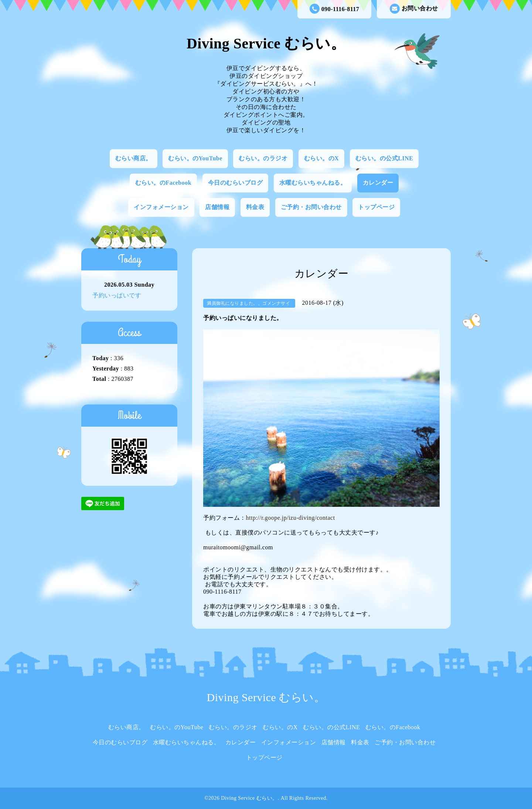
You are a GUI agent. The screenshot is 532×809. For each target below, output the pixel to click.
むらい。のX (322, 158)
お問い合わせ (414, 9)
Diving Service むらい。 (266, 43)
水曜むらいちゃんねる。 (313, 183)
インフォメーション (161, 207)
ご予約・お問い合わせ (311, 207)
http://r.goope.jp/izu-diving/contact (291, 518)
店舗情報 (217, 207)
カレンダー (378, 183)
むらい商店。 (134, 158)
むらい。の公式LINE (384, 158)
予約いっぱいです (117, 295)
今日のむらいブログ (236, 183)
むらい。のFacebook (163, 183)
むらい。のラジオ (263, 158)
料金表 (255, 207)
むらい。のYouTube (195, 158)
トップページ (376, 207)
